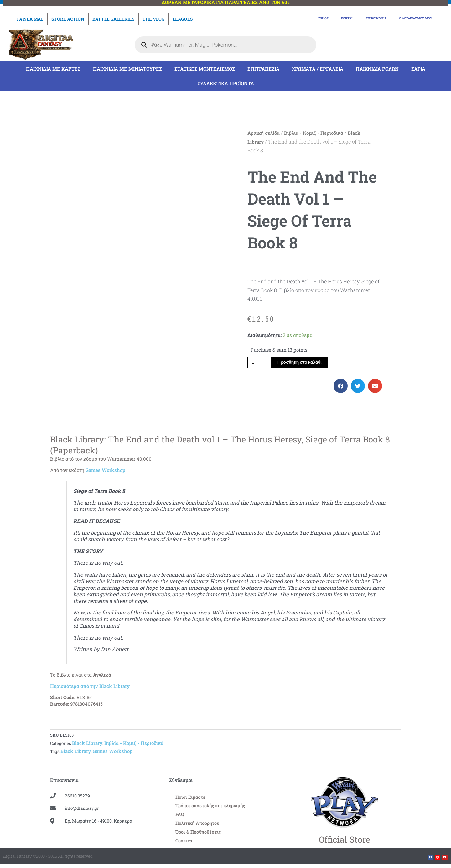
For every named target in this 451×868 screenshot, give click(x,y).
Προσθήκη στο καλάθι (303, 363)
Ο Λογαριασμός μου (409, 19)
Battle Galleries (113, 19)
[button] (341, 387)
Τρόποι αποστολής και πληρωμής (212, 808)
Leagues (183, 19)
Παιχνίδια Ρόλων (377, 69)
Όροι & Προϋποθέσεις (199, 835)
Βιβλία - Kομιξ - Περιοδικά (314, 133)
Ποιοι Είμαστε (191, 799)
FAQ (180, 817)
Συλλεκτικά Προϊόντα (226, 84)
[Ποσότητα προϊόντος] (256, 363)
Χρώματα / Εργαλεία (318, 69)
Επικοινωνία (358, 19)
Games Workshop (105, 471)
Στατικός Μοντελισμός (205, 69)
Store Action (68, 19)
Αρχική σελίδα (264, 133)
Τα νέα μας (30, 19)
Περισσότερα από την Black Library (90, 687)
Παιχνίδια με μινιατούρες (127, 69)
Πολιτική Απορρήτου (198, 826)
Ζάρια (418, 69)
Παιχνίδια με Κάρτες (53, 69)
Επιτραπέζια (263, 69)
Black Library (87, 745)
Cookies (184, 844)
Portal (321, 19)
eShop (293, 19)
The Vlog (153, 19)
